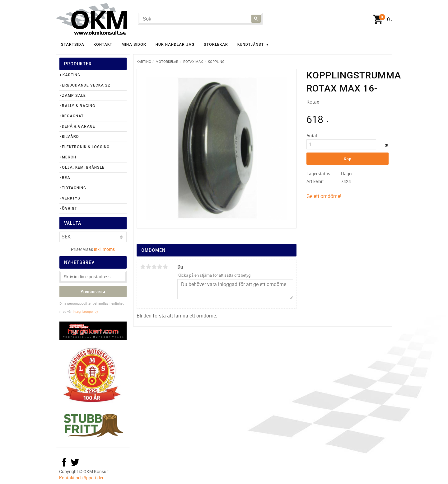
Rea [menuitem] (66, 178)
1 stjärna (143, 267)
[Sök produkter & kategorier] (200, 19)
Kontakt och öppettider (81, 478)
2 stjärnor (148, 267)
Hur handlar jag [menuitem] (175, 45)
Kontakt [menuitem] (103, 45)
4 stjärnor (160, 267)
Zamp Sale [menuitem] (74, 96)
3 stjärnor (154, 267)
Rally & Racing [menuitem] (79, 106)
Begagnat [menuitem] (73, 116)
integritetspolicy (85, 311)
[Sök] (256, 19)
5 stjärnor (165, 267)
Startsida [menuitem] (73, 45)
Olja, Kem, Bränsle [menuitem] (83, 167)
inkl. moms (104, 249)
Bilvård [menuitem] (70, 137)
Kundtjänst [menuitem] (251, 45)
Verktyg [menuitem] (71, 198)
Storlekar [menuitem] (216, 45)
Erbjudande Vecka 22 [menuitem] (86, 85)
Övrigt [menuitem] (70, 209)
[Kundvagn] (381, 20)
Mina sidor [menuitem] (134, 45)
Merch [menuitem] (69, 157)
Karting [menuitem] (71, 75)
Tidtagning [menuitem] (74, 188)
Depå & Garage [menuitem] (79, 126)
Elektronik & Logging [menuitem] (86, 147)
